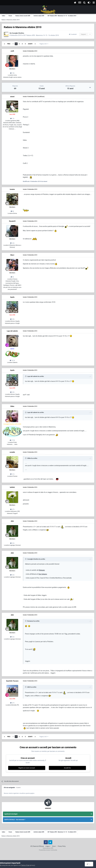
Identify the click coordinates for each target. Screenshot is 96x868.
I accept (90, 864)
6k (12, 277)
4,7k (12, 509)
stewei (12, 97)
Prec (9, 44)
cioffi (12, 51)
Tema (54, 846)
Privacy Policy (62, 846)
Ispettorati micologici (11, 814)
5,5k (12, 319)
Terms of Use (25, 865)
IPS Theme (33, 846)
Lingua (48, 846)
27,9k (12, 440)
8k (12, 211)
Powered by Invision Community (48, 850)
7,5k (12, 73)
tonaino (12, 189)
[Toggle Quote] (26, 376)
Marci (12, 255)
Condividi (73, 34)
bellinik (12, 487)
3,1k (12, 474)
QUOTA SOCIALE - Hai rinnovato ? (15, 820)
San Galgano (43, 574)
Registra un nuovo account (27, 768)
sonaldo (12, 452)
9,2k (12, 543)
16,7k (12, 360)
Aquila (12, 297)
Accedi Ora (67, 768)
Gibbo (12, 406)
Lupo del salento (12, 331)
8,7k (12, 703)
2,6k (12, 243)
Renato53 (12, 221)
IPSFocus (41, 846)
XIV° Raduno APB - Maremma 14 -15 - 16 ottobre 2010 (41, 35)
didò (12, 521)
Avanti (30, 44)
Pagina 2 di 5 (44, 44)
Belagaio (42, 570)
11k (12, 118)
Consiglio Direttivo (18, 33)
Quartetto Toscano (12, 681)
